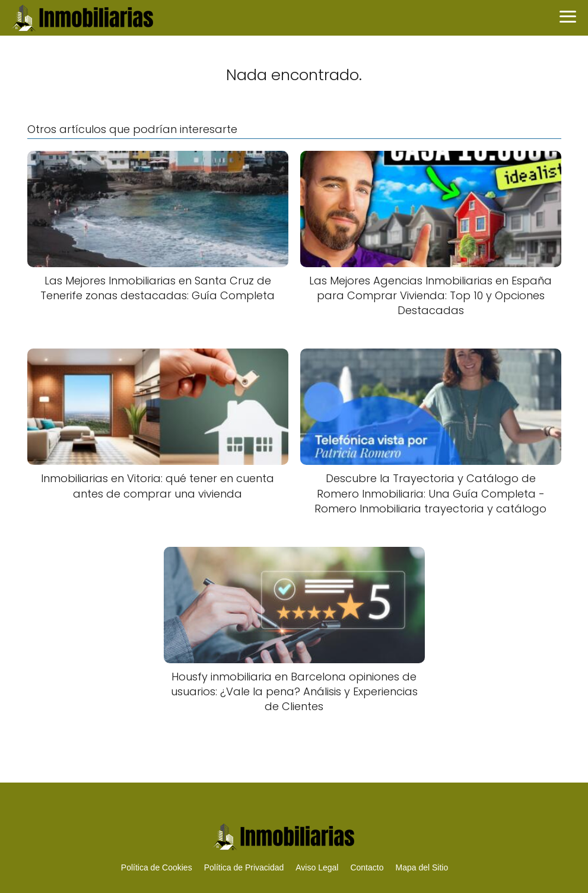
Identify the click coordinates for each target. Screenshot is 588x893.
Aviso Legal (317, 867)
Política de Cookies (157, 867)
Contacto (367, 867)
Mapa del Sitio (422, 867)
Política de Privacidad (244, 867)
